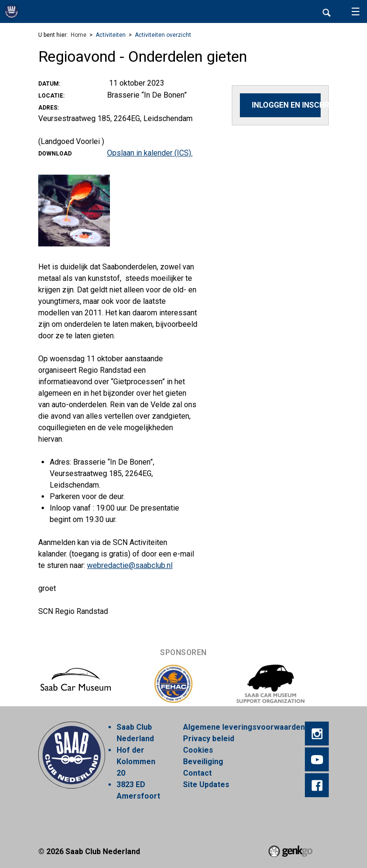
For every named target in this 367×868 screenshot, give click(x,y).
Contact (197, 773)
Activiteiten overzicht (163, 35)
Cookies (198, 750)
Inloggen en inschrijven (286, 105)
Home (79, 35)
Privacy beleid (209, 739)
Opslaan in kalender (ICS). (150, 153)
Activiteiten (111, 35)
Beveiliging (203, 762)
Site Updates (206, 785)
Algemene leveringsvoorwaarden (244, 727)
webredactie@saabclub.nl (130, 565)
